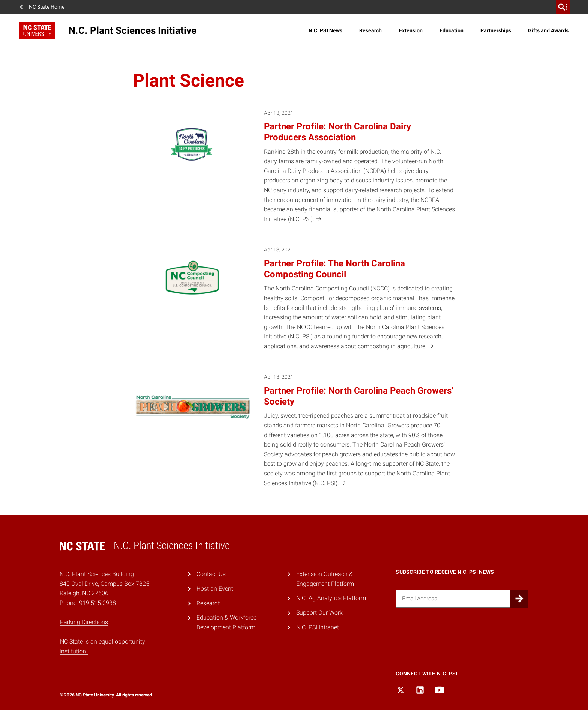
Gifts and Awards (548, 30)
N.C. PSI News (325, 30)
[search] (563, 7)
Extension (411, 30)
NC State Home (47, 7)
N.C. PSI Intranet (318, 627)
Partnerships (496, 30)
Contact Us (211, 574)
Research (370, 30)
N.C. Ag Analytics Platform (331, 598)
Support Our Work (319, 613)
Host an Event (215, 589)
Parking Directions (84, 622)
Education (451, 30)
